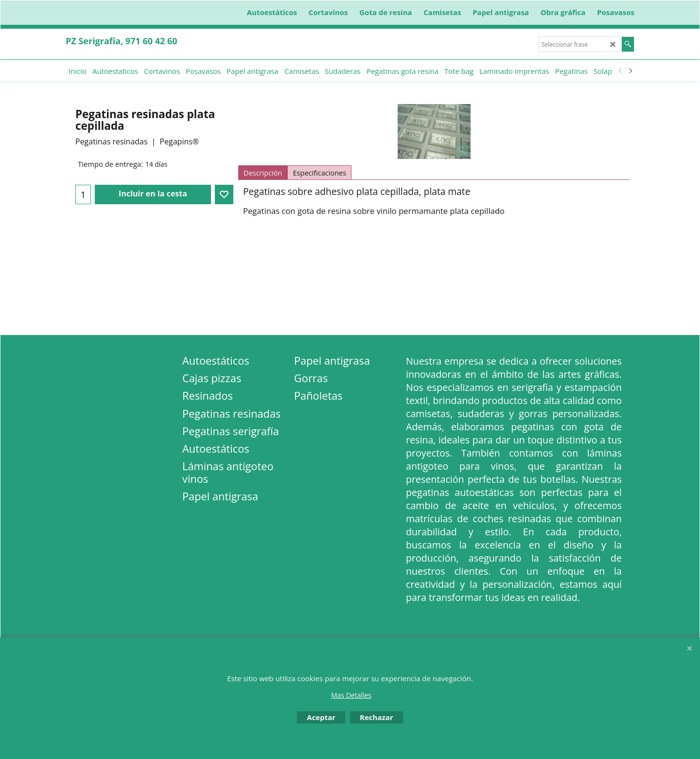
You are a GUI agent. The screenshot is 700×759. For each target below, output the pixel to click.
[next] (630, 71)
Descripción (263, 173)
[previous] (620, 71)
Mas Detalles (351, 695)
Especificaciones (319, 173)
